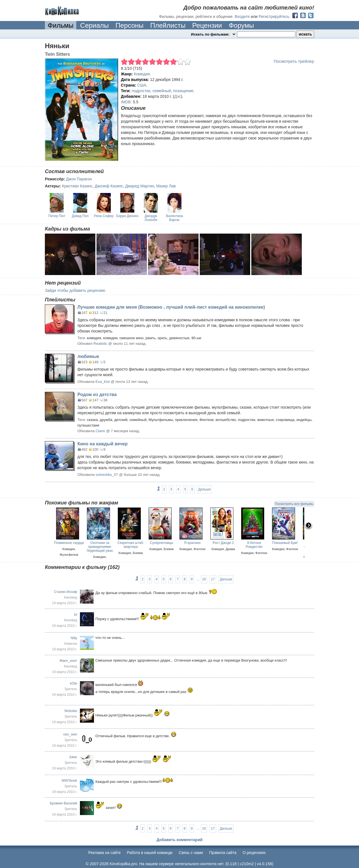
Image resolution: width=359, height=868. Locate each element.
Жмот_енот (68, 661)
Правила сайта (223, 853)
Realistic (100, 344)
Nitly (74, 638)
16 (204, 579)
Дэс (178, 96)
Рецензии (207, 25)
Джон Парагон (79, 179)
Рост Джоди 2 (223, 543)
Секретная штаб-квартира (131, 545)
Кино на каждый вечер (103, 444)
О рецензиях (254, 853)
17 (213, 579)
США (142, 85)
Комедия (142, 74)
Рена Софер (104, 216)
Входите (242, 17)
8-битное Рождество (254, 545)
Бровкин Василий (64, 803)
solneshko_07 (107, 475)
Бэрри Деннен (127, 216)
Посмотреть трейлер (294, 61)
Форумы (241, 25)
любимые (88, 356)
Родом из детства (97, 395)
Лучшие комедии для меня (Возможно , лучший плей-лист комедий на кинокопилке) (171, 307)
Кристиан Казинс (77, 186)
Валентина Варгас (174, 218)
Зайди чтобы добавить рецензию (75, 290)
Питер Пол (57, 216)
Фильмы (61, 25)
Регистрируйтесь (274, 17)
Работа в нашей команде (150, 853)
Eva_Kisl (103, 382)
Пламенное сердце (69, 543)
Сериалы (95, 25)
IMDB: (126, 102)
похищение (183, 91)
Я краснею (193, 543)
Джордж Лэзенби (151, 218)
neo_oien (70, 734)
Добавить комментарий (179, 840)
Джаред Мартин (140, 186)
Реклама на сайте (105, 853)
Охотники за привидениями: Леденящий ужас (100, 547)
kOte (74, 683)
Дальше (204, 489)
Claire (100, 431)
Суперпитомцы (162, 543)
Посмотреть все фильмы (294, 504)
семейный (162, 91)
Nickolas (71, 711)
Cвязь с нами (191, 853)
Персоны (130, 25)
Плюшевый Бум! (285, 543)
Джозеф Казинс (109, 186)
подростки (141, 91)
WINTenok (69, 781)
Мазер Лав (166, 186)
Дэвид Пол (80, 216)
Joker (73, 757)
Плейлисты (168, 25)
